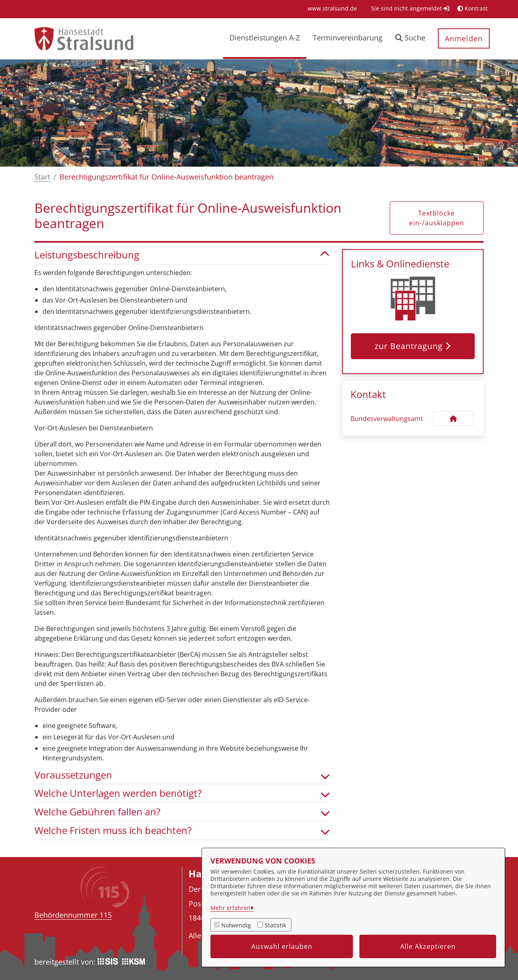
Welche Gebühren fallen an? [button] (182, 812)
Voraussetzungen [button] (182, 775)
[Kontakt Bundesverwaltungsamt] (453, 419)
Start (42, 177)
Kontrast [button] (472, 8)
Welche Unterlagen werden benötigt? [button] (182, 793)
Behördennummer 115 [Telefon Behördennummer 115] (73, 915)
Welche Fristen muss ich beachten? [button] (182, 831)
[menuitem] (332, 8)
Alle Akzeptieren (428, 946)
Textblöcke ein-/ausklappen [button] (437, 218)
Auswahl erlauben (282, 946)
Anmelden (464, 38)
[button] (410, 39)
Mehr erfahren (230, 908)
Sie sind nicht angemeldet (410, 8)
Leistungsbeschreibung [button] (182, 255)
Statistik (275, 925)
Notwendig (236, 925)
